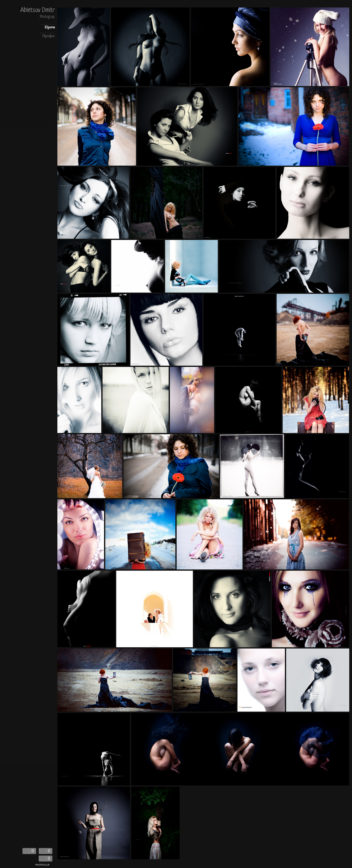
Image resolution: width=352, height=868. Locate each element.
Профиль (50, 36)
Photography (49, 17)
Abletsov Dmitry (39, 11)
